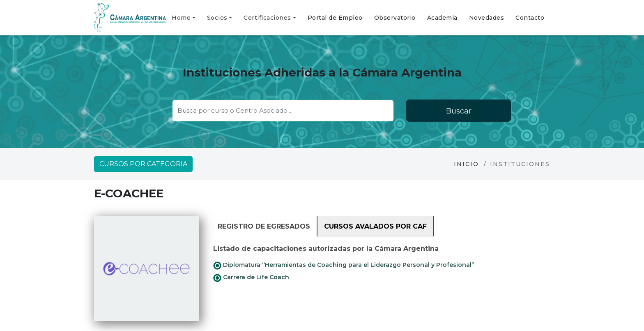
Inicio (466, 164)
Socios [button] (217, 18)
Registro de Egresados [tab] (264, 226)
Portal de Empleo (335, 18)
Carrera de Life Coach (251, 278)
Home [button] (181, 18)
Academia (442, 18)
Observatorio (395, 18)
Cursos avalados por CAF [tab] (375, 226)
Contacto (530, 18)
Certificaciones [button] (267, 18)
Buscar (459, 111)
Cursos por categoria (143, 164)
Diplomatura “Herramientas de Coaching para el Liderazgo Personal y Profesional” (344, 265)
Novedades (487, 18)
